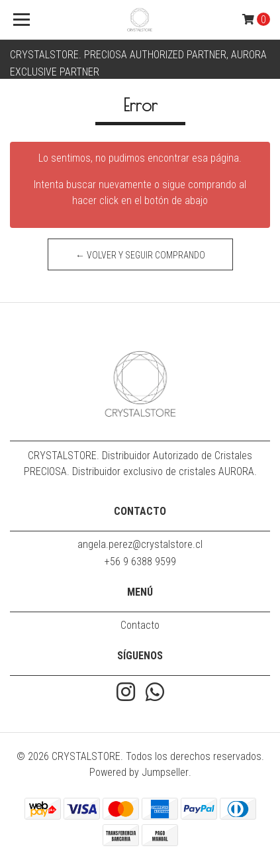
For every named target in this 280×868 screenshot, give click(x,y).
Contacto (140, 625)
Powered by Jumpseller (139, 772)
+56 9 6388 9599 (140, 562)
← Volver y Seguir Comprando (140, 255)
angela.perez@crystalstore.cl (140, 544)
